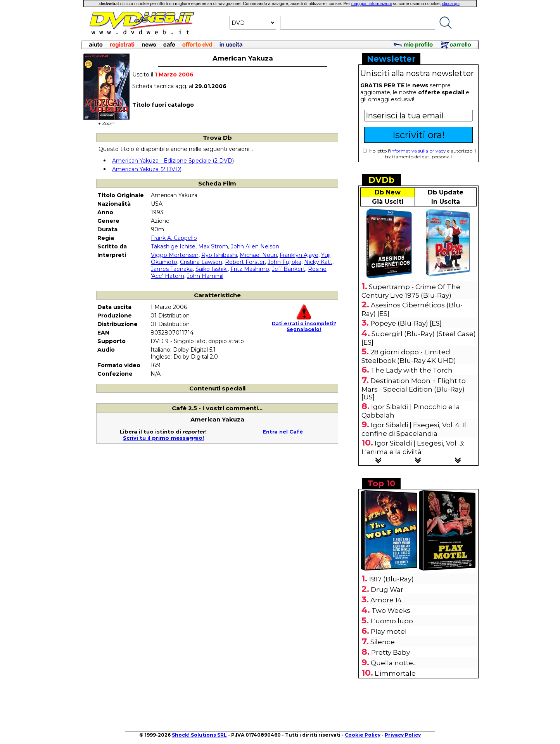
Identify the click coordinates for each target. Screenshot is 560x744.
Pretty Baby (391, 652)
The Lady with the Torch (412, 370)
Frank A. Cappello (174, 238)
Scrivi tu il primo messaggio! (163, 438)
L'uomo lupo (392, 621)
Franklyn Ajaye (299, 255)
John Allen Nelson (255, 246)
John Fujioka (284, 262)
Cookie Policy (363, 735)
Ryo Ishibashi (219, 255)
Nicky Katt (318, 262)
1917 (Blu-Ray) (391, 579)
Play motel (389, 631)
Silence (383, 642)
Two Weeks (391, 610)
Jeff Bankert (289, 269)
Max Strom (213, 246)
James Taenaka (172, 269)
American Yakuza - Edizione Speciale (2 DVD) (173, 161)
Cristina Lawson (201, 262)
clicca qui (451, 3)
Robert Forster (245, 262)
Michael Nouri (258, 255)
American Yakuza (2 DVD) (147, 169)
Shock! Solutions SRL (199, 735)
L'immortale (395, 673)
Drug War (387, 590)
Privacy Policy (403, 735)
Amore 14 (386, 600)
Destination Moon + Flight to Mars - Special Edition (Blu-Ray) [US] (414, 389)
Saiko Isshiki (212, 269)
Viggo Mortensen (175, 255)
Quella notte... (394, 663)
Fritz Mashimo (250, 269)
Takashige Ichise (173, 246)
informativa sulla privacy (418, 151)
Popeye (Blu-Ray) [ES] (406, 323)
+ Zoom (107, 121)
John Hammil (205, 276)
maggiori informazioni (372, 3)
